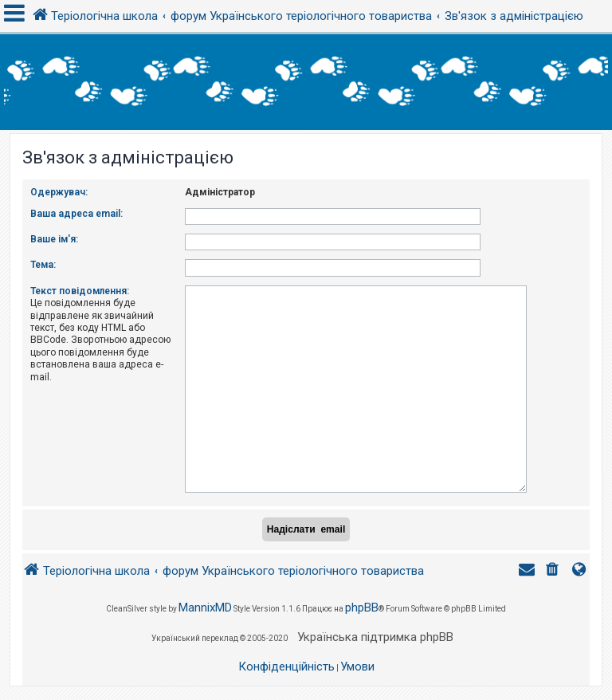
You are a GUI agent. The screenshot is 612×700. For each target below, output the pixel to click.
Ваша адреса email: (76, 214)
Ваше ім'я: (54, 239)
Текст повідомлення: (80, 291)
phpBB (362, 601)
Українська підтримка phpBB (375, 631)
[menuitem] (554, 565)
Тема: (43, 265)
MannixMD (205, 601)
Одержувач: (59, 192)
